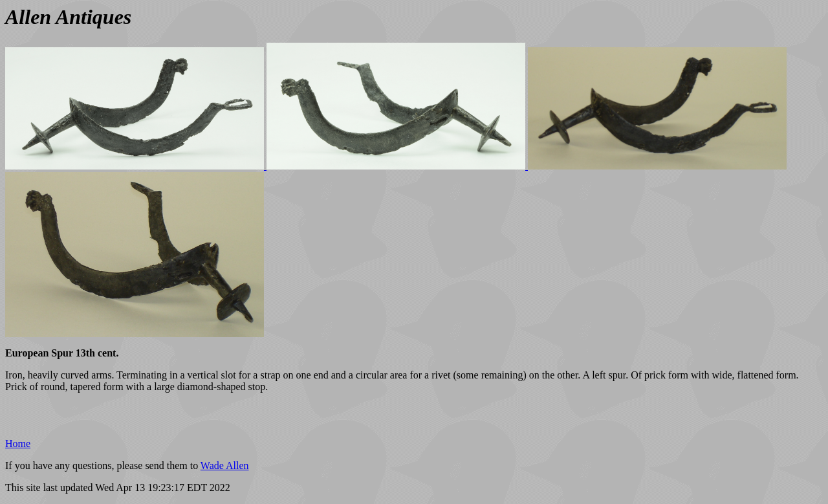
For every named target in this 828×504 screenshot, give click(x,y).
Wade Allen (225, 466)
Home (18, 444)
